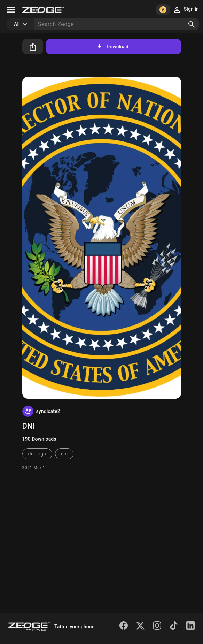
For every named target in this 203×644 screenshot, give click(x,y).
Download (112, 47)
